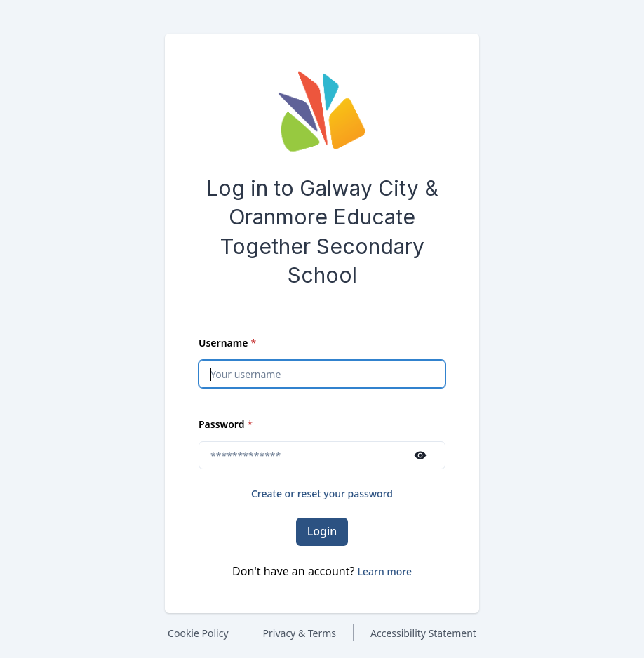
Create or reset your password (322, 493)
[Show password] (420, 455)
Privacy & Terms (300, 633)
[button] (385, 571)
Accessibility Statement (423, 633)
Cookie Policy (198, 633)
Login (322, 531)
